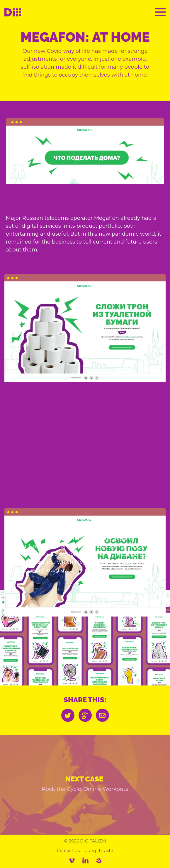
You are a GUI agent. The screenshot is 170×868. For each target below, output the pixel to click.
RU (136, 13)
